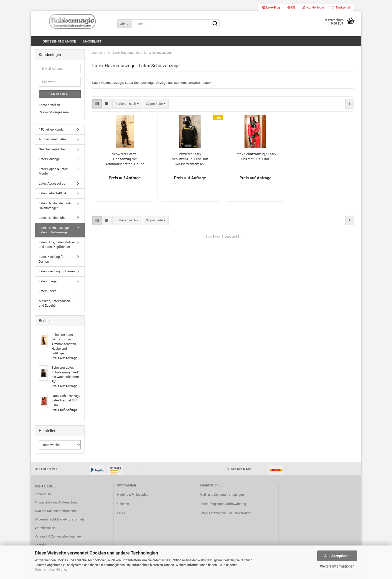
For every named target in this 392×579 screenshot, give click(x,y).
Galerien (123, 505)
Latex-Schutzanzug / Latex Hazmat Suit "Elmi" (255, 157)
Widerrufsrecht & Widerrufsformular (60, 520)
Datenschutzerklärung (50, 569)
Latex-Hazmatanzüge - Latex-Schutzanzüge (55, 231)
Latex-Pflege (48, 282)
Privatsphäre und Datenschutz (56, 503)
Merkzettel (341, 8)
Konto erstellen (49, 106)
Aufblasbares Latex (52, 140)
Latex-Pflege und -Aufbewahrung (223, 505)
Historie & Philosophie (133, 495)
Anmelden (60, 95)
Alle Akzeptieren (337, 556)
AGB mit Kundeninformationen (56, 512)
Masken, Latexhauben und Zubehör (54, 304)
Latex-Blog (271, 8)
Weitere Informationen (337, 566)
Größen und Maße (59, 41)
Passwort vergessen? (54, 113)
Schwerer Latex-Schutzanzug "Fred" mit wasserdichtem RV (190, 160)
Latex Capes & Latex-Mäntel (54, 172)
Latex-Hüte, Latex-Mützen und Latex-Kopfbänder (57, 245)
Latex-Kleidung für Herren (57, 272)
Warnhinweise (45, 529)
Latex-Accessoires (52, 184)
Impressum (43, 495)
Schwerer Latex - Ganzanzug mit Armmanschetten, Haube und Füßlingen (125, 160)
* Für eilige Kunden (52, 130)
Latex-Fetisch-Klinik (53, 194)
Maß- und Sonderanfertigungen (222, 495)
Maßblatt (92, 41)
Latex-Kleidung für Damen (52, 260)
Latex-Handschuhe (52, 219)
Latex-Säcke (48, 292)
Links (121, 514)
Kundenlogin (313, 8)
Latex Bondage (49, 160)
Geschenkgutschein (53, 150)
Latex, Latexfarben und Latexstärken (225, 514)
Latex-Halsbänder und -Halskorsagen (55, 206)
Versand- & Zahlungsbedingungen (59, 537)
